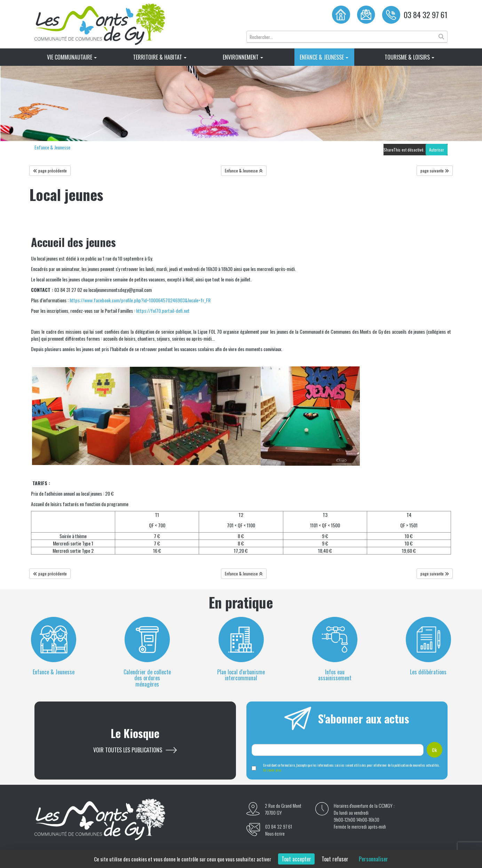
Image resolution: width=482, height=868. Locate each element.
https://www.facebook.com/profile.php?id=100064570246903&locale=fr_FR (140, 300)
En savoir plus (272, 770)
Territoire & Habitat (160, 57)
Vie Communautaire (72, 57)
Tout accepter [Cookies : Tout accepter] (296, 859)
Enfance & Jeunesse (324, 57)
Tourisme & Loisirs (409, 57)
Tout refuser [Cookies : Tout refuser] (335, 859)
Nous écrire (275, 834)
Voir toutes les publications (128, 750)
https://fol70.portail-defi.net (163, 311)
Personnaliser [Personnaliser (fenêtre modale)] (373, 859)
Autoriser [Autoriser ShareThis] (437, 150)
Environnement (243, 57)
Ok (434, 750)
